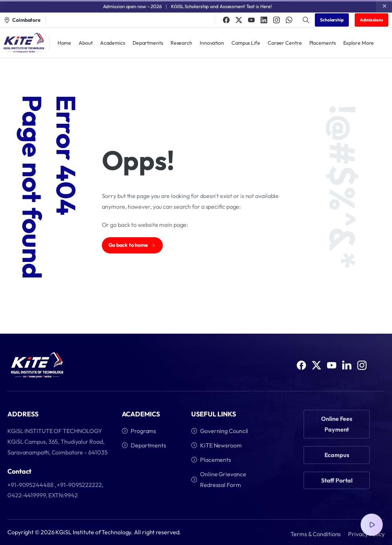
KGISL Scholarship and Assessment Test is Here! (221, 6)
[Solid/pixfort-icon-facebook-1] (301, 367)
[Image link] (37, 365)
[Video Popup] (372, 525)
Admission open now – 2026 (133, 6)
